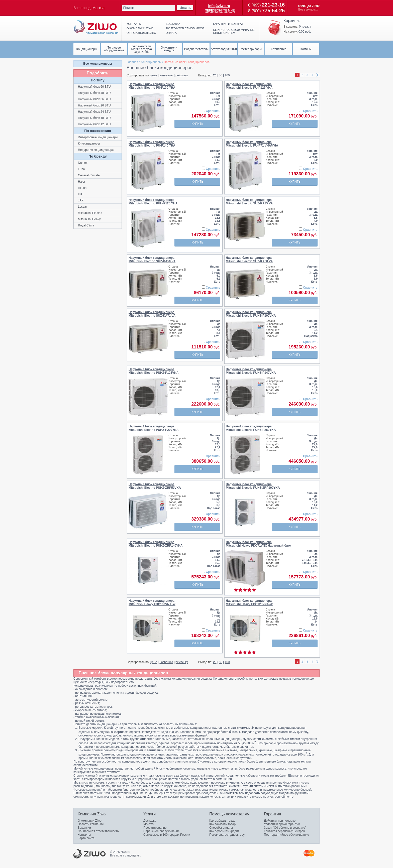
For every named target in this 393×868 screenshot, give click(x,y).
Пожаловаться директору (227, 835)
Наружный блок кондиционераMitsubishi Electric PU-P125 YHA (249, 86)
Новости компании (91, 824)
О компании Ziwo (90, 821)
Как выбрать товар (222, 821)
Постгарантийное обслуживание (286, 835)
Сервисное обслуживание (162, 831)
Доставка (173, 24)
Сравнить (213, 111)
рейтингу (182, 75)
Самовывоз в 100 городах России (167, 835)
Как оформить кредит (224, 831)
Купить (197, 124)
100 (227, 75)
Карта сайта (86, 838)
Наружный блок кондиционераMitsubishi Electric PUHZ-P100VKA (251, 314)
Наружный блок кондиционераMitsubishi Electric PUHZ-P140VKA (251, 371)
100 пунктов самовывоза (185, 28)
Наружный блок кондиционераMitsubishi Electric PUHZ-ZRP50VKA (155, 486)
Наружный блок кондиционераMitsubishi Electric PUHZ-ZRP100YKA (253, 486)
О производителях (141, 33)
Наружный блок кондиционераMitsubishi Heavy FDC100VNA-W (152, 602)
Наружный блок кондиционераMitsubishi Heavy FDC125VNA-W (249, 602)
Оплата (171, 33)
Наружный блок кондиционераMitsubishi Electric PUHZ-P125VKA (154, 371)
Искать (185, 8)
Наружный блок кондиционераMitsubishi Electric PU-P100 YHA (152, 86)
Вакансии (84, 828)
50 (220, 75)
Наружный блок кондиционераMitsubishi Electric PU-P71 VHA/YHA (252, 144)
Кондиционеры (151, 62)
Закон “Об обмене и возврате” (285, 828)
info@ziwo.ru (219, 6)
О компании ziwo (140, 28)
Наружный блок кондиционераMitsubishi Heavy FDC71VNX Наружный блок (259, 544)
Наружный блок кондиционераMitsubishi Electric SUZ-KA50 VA (152, 260)
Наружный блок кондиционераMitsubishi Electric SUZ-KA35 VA (249, 202)
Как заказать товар (222, 824)
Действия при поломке (280, 821)
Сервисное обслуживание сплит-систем (234, 31)
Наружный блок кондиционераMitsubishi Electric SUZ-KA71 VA (152, 314)
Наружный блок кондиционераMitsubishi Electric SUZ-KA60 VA (249, 260)
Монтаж (149, 824)
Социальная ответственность (98, 831)
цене (154, 75)
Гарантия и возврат (228, 24)
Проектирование (155, 828)
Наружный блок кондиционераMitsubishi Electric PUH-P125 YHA (153, 202)
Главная (132, 62)
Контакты (134, 24)
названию (166, 75)
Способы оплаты (221, 828)
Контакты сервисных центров (284, 831)
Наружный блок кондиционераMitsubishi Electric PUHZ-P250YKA (251, 428)
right (317, 75)
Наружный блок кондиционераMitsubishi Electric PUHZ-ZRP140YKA (156, 544)
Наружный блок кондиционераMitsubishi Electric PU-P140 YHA (152, 144)
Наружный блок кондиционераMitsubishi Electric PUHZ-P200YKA (154, 428)
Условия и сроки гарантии (282, 824)
